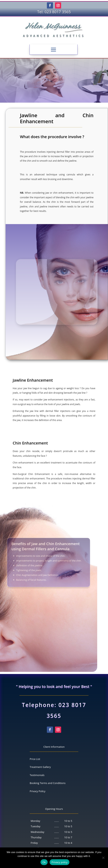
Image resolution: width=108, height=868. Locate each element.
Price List (35, 759)
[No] (103, 858)
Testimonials (37, 775)
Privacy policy (59, 862)
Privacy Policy (38, 791)
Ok (44, 862)
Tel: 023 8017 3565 (54, 12)
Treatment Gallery (40, 767)
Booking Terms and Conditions (48, 783)
